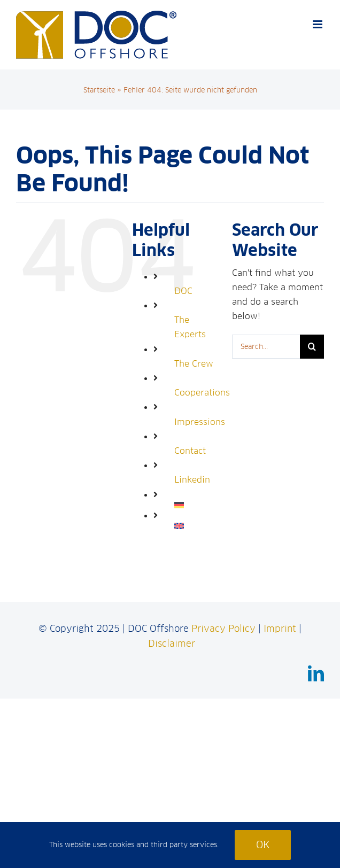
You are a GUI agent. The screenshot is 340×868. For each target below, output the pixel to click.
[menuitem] (195, 505)
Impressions (200, 422)
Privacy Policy (223, 629)
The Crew (194, 364)
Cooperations (202, 393)
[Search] (312, 347)
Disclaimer (172, 644)
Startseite (99, 90)
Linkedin (192, 480)
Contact (190, 451)
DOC (183, 291)
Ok (263, 845)
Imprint (280, 629)
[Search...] (266, 347)
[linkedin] (316, 673)
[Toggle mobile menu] (318, 24)
